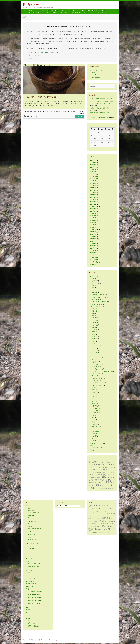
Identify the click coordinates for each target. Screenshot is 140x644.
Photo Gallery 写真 (91, 11)
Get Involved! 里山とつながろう (75, 11)
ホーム (25, 10)
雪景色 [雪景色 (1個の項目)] (109, 488)
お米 (93, 279)
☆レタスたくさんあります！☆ (99, 117)
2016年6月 (93, 216)
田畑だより (93, 276)
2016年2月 (93, 225)
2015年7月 (93, 241)
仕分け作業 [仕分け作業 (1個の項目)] (95, 475)
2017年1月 (93, 200)
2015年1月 (93, 255)
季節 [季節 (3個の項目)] (104, 477)
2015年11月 (94, 232)
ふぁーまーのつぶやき (97, 443)
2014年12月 (94, 257)
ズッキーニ (95, 376)
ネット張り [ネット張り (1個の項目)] (96, 467)
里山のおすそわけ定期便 (51, 111)
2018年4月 (93, 167)
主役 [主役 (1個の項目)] (90, 475)
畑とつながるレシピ (96, 306)
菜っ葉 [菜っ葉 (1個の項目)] (108, 485)
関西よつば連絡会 (34, 55)
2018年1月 (93, 172)
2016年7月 (93, 213)
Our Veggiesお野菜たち (55, 11)
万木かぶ (96, 408)
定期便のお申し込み (33, 626)
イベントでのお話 (97, 304)
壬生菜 (94, 422)
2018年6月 (93, 162)
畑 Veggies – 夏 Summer (35, 597)
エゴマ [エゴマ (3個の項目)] (109, 464)
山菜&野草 (95, 318)
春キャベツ (95, 336)
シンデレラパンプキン (100, 399)
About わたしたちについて (34, 11)
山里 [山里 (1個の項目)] (111, 477)
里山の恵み (95, 283)
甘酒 (93, 441)
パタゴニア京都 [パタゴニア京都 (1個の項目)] (103, 467)
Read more (80, 116)
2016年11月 (94, 204)
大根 (93, 429)
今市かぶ (96, 413)
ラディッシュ (96, 346)
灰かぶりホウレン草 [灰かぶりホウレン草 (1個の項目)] (94, 483)
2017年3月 (93, 195)
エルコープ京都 (33, 58)
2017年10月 (94, 179)
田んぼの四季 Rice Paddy (35, 591)
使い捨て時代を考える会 (36, 53)
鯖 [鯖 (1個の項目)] (112, 488)
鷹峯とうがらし (98, 374)
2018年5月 (93, 165)
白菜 (93, 415)
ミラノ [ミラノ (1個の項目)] (95, 472)
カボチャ (94, 394)
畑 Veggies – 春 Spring (34, 594)
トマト (94, 355)
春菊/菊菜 (94, 339)
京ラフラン (95, 332)
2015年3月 (93, 250)
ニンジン (94, 330)
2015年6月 (93, 243)
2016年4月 (93, 220)
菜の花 (94, 327)
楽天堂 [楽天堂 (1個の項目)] (95, 480)
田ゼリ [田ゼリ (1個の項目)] (101, 483)
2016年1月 (93, 227)
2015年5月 (93, 246)
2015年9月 (93, 237)
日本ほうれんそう (98, 385)
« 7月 (90, 148)
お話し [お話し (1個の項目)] (108, 462)
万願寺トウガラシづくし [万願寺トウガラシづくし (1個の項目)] (108, 472)
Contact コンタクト (105, 11)
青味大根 (96, 434)
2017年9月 (93, 181)
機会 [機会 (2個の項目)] (110, 480)
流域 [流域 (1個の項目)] (114, 480)
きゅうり (94, 353)
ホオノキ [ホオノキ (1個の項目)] (108, 470)
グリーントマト (98, 357)
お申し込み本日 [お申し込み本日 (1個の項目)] (102, 462)
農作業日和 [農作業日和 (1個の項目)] (104, 488)
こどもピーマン (98, 369)
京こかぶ (96, 411)
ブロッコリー (96, 427)
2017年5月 (93, 190)
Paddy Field (31, 549)
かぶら (94, 404)
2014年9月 (93, 264)
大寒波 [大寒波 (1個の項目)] (92, 477)
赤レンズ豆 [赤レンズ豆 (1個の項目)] (98, 488)
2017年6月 (93, 188)
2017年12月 (94, 174)
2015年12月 (94, 230)
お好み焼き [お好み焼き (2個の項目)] (93, 462)
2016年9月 (93, 209)
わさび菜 (94, 424)
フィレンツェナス (98, 364)
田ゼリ (95, 323)
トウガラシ (95, 367)
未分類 (92, 450)
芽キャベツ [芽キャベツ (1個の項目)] (103, 485)
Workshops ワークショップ (64, 11)
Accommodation (96, 77)
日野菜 (95, 406)
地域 (93, 288)
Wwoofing (95, 75)
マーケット (95, 299)
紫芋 (93, 438)
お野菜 (94, 281)
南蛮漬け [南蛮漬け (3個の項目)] (107, 474)
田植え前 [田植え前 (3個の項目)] (108, 482)
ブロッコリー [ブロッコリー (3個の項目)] (98, 469)
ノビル (95, 320)
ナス (93, 360)
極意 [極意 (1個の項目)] (92, 480)
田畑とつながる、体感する (99, 302)
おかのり (94, 392)
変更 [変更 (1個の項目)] (112, 519)
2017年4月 (93, 193)
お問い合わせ (31, 623)
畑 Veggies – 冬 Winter (34, 604)
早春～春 (94, 309)
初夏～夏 (94, 311)
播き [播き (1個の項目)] (112, 521)
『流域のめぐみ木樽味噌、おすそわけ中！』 (43, 97)
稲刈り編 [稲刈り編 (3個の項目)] (95, 485)
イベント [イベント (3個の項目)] (100, 464)
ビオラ (95, 348)
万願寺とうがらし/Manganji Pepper (103, 371)
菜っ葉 (94, 343)
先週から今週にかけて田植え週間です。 (102, 108)
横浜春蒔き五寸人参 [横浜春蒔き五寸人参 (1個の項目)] (103, 480)
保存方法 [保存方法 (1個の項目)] (100, 475)
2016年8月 (93, 211)
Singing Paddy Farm (96, 70)
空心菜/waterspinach (98, 378)
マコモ (94, 401)
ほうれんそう (96, 380)
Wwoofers (95, 292)
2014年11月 (94, 260)
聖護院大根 (96, 431)
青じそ (94, 387)
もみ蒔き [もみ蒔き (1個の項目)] (93, 465)
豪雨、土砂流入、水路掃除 (98, 99)
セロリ (94, 341)
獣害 (93, 290)
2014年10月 (94, 262)
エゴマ (94, 390)
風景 (93, 286)
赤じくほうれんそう (99, 383)
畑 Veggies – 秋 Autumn (34, 601)
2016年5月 (93, 218)
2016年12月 (94, 202)
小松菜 (94, 334)
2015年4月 (93, 248)
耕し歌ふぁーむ (32, 5)
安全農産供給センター (51, 53)
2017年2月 (93, 197)
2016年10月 (94, 206)
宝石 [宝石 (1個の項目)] (108, 477)
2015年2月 (93, 253)
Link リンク (98, 11)
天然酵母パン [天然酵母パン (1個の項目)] (98, 477)
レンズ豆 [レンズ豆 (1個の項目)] (99, 472)
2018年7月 (93, 160)
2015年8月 (93, 239)
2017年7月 (93, 186)
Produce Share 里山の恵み (46, 11)
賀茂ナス (96, 362)
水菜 (93, 417)
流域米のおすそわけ (33, 567)
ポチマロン (96, 397)
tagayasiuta (30, 111)
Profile (94, 73)
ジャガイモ (95, 350)
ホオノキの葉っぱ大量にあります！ (100, 113)
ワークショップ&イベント (98, 297)
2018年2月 (93, 169)
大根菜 (95, 436)
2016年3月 (93, 223)
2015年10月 (94, 234)
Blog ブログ (84, 11)
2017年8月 (93, 183)
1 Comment (73, 111)
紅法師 (94, 420)
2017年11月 (94, 176)
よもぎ (95, 325)
